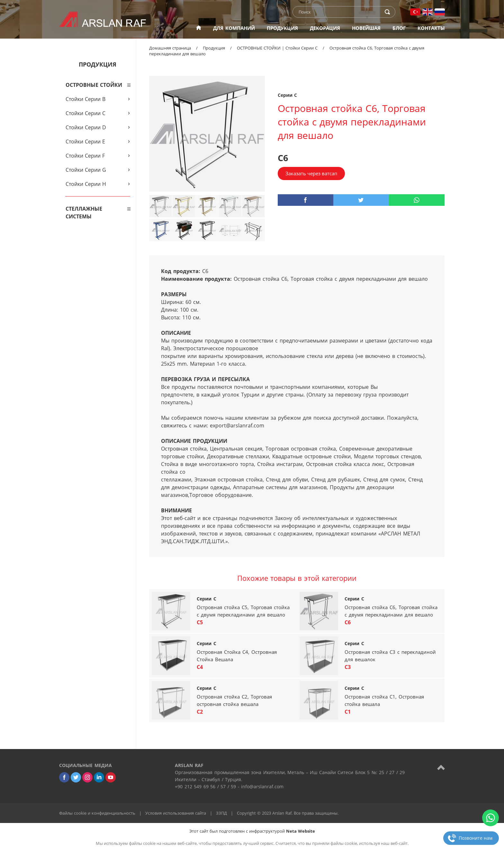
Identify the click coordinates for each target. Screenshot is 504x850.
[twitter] (361, 200)
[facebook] (306, 200)
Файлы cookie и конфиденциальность (97, 813)
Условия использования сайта (176, 813)
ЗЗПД (221, 813)
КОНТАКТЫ (431, 28)
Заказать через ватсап (311, 173)
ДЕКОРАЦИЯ (325, 28)
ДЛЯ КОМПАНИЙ (234, 28)
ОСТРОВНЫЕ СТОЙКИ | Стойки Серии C (277, 48)
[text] (340, 12)
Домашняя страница (170, 48)
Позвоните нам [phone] (476, 838)
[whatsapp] (417, 200)
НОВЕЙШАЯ (366, 28)
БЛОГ (399, 28)
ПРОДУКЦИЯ (282, 28)
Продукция (214, 48)
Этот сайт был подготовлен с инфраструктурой (252, 831)
